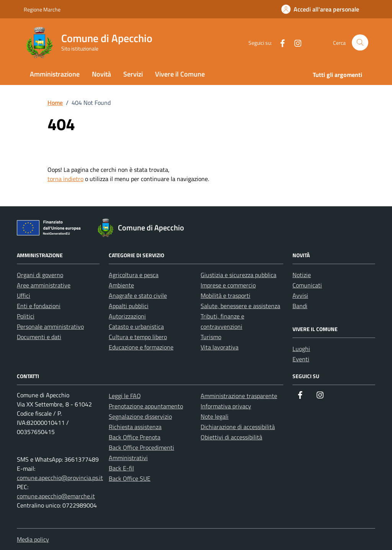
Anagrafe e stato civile (138, 295)
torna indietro (65, 179)
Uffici (24, 295)
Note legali (215, 416)
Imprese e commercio (228, 285)
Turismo (211, 337)
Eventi (301, 359)
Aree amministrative (44, 285)
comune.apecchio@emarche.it (56, 496)
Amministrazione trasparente (239, 396)
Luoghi (301, 349)
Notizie (302, 275)
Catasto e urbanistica (136, 326)
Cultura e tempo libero (138, 337)
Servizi (133, 74)
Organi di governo (40, 275)
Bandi (300, 306)
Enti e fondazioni (39, 306)
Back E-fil (121, 468)
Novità (101, 74)
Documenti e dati (39, 337)
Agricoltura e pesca (134, 275)
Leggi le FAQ (125, 396)
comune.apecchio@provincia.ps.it (60, 478)
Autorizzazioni (127, 316)
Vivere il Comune (180, 74)
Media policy (33, 539)
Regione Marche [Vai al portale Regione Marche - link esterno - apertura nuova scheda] (42, 9)
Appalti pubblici (129, 306)
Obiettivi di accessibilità (231, 437)
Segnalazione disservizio (140, 416)
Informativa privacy (226, 406)
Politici (26, 316)
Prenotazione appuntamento (146, 406)
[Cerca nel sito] (360, 43)
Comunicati (307, 285)
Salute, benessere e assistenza (240, 306)
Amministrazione (55, 74)
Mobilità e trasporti (225, 295)
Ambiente (121, 285)
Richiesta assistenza (135, 427)
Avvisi (300, 295)
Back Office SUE (130, 478)
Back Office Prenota (135, 437)
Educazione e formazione (141, 347)
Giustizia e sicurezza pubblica (238, 275)
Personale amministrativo (50, 326)
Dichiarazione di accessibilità (238, 427)
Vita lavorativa (220, 347)
